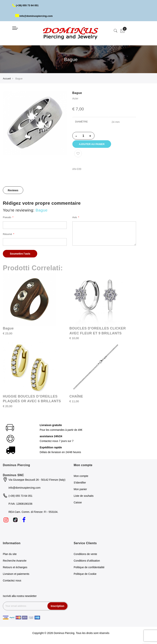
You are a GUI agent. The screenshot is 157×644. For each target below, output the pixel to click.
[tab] (13, 192)
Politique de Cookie (85, 576)
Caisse (78, 505)
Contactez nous (12, 582)
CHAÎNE (76, 398)
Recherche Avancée (15, 563)
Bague (8, 330)
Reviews (13, 192)
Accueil (7, 79)
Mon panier (80, 491)
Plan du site (10, 556)
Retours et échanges (15, 569)
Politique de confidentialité (89, 569)
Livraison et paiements (16, 576)
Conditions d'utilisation (87, 563)
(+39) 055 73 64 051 (26, 5)
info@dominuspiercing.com (35, 16)
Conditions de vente (85, 556)
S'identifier (80, 485)
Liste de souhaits (84, 498)
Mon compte (81, 478)
